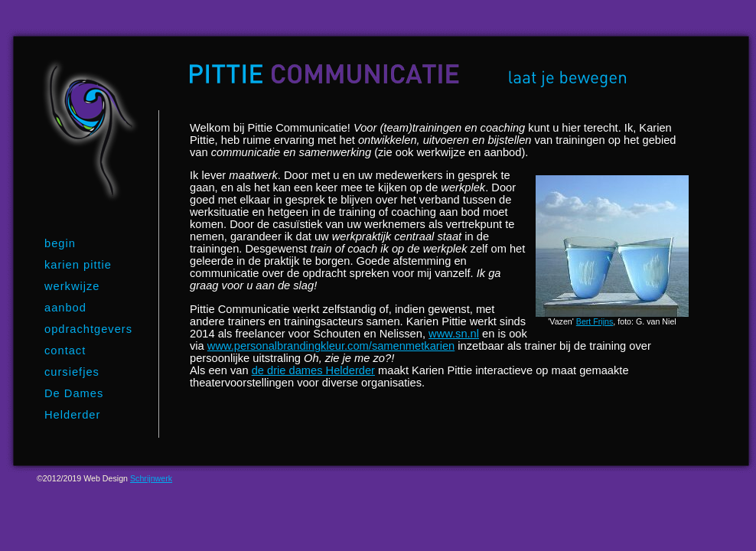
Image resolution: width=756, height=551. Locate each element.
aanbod (65, 308)
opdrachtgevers (88, 329)
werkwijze (72, 286)
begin (60, 243)
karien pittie (78, 265)
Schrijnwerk (151, 478)
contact (65, 350)
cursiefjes (72, 372)
